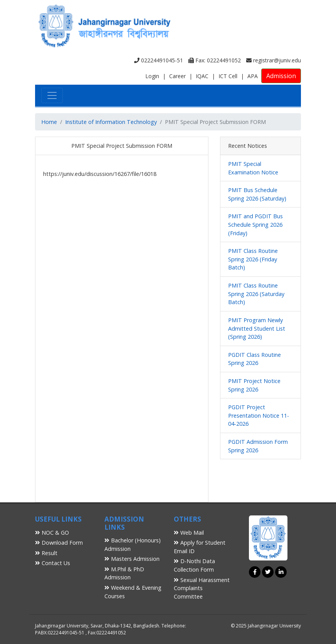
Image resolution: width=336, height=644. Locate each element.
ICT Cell (228, 76)
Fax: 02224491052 (215, 60)
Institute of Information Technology (111, 122)
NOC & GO (52, 533)
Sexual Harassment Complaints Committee (202, 588)
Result (46, 553)
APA (253, 76)
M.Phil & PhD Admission (124, 573)
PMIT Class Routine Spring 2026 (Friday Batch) (253, 259)
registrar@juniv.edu (274, 60)
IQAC (202, 76)
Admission (281, 76)
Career (177, 76)
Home (49, 122)
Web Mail (189, 533)
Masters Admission (132, 559)
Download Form (59, 543)
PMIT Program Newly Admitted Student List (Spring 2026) (257, 328)
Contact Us (53, 563)
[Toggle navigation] (52, 95)
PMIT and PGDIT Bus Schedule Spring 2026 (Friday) (255, 224)
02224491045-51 (159, 60)
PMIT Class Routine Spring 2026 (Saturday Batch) (256, 294)
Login (152, 76)
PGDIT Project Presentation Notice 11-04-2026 (259, 415)
